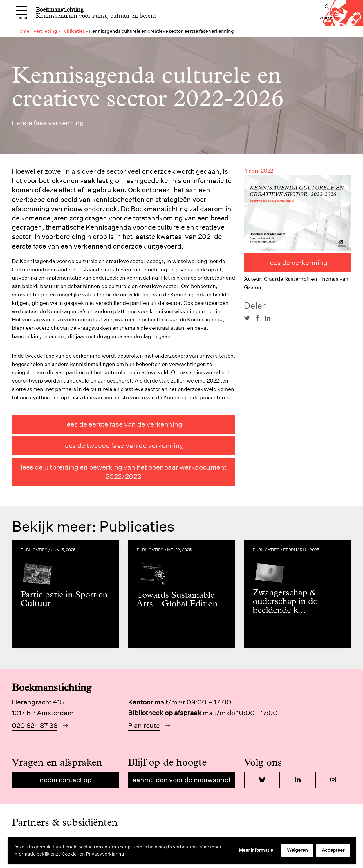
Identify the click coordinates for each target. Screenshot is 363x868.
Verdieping (45, 31)
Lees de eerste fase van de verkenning (124, 424)
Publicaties (73, 31)
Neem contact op (66, 780)
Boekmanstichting (60, 10)
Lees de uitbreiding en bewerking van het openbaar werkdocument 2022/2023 (124, 472)
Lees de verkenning (298, 263)
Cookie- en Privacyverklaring (93, 854)
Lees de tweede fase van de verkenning (123, 446)
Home (23, 31)
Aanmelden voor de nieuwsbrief (181, 780)
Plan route (144, 725)
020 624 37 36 (35, 725)
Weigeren (297, 850)
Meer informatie (256, 850)
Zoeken (328, 12)
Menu (22, 13)
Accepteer (333, 850)
